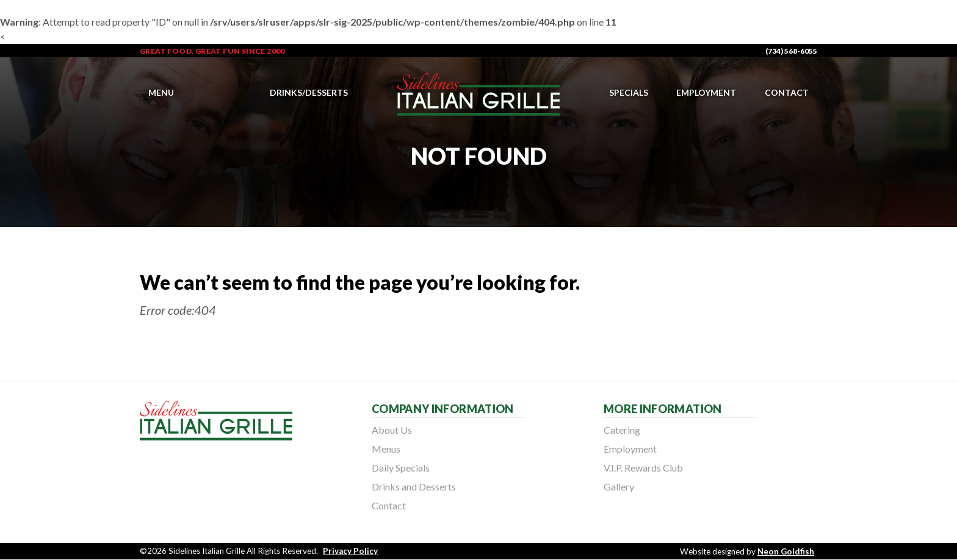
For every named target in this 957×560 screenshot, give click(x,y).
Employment (706, 92)
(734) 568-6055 (791, 51)
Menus (386, 449)
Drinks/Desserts (309, 92)
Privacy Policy (350, 551)
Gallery (619, 486)
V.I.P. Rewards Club (643, 468)
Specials (629, 92)
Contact (787, 92)
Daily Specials (401, 468)
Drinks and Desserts (414, 486)
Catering (622, 430)
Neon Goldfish (786, 551)
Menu (161, 92)
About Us (392, 430)
